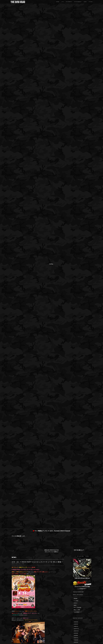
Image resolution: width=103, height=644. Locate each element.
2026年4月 (76, 622)
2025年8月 (76, 635)
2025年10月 (76, 631)
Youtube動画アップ (78, 612)
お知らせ (76, 603)
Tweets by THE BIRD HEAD (78, 592)
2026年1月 (76, 626)
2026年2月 (76, 624)
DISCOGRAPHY (78, 2)
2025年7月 (76, 638)
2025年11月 (76, 629)
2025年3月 (76, 642)
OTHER (91, 2)
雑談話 (75, 605)
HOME (58, 2)
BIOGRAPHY (69, 2)
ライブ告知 (76, 601)
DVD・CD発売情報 (77, 607)
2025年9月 (76, 633)
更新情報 (76, 598)
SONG (85, 2)
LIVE (63, 2)
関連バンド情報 (77, 610)
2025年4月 (76, 640)
